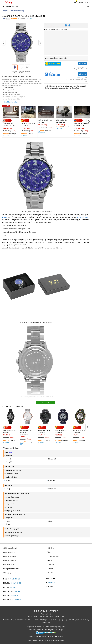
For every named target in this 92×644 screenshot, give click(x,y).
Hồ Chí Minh (52, 24)
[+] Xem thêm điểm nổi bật (10, 102)
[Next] (40, 43)
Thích (3, 19)
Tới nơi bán (83, 63)
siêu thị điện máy (82, 217)
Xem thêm (45, 402)
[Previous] (3, 43)
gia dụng (5, 217)
